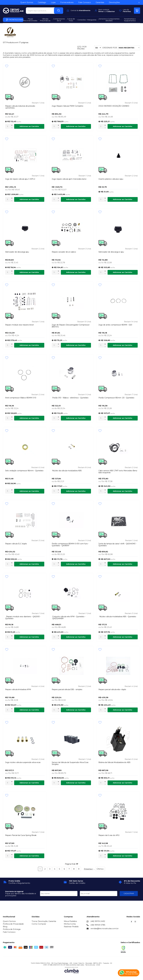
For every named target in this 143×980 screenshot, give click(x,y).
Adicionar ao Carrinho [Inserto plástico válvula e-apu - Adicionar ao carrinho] (123, 199)
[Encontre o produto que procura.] (59, 11)
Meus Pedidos (70, 921)
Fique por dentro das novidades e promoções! (21, 894)
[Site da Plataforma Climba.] (71, 970)
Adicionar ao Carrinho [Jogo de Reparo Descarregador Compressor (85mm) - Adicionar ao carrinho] (76, 345)
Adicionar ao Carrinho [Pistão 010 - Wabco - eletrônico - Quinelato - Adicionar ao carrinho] (76, 418)
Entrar (101, 11)
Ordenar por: (110, 48)
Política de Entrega (12, 929)
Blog (5, 927)
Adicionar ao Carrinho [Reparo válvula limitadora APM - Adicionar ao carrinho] (29, 710)
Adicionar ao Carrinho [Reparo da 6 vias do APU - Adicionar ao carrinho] (123, 856)
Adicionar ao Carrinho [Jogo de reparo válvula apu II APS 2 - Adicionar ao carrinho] (29, 199)
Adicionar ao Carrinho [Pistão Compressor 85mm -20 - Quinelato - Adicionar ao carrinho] (123, 418)
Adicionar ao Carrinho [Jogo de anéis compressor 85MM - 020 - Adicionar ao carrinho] (123, 345)
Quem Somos (9, 921)
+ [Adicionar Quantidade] (12, 125)
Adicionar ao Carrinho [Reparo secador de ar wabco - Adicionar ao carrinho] (76, 272)
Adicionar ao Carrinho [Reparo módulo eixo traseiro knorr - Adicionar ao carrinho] (29, 345)
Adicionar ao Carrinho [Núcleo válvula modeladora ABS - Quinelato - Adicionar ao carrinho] (123, 637)
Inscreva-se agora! (14, 891)
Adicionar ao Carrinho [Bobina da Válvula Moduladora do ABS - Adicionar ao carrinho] (123, 783)
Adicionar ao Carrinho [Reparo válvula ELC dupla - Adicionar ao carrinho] (29, 564)
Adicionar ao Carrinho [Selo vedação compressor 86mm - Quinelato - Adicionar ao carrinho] (29, 491)
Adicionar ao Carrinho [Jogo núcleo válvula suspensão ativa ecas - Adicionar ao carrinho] (29, 783)
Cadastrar (111, 11)
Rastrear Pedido (71, 927)
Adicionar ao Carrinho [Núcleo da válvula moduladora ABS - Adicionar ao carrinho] (76, 491)
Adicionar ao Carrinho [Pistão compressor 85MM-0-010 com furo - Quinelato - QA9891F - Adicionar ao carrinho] (76, 564)
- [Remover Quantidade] (12, 128)
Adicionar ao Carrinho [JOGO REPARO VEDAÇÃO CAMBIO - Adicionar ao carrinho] (123, 126)
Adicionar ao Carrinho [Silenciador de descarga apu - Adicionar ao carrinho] (29, 272)
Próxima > (89, 869)
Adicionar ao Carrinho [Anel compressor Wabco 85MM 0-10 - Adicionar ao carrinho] (29, 418)
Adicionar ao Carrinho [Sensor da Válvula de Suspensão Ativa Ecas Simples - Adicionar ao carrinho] (76, 783)
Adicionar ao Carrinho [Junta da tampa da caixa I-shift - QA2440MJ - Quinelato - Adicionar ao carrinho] (123, 564)
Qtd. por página (82, 48)
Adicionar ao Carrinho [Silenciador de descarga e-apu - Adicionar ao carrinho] (123, 272)
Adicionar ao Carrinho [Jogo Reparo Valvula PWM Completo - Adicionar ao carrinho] (76, 126)
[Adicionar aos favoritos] (7, 66)
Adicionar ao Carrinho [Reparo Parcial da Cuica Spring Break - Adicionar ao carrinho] (29, 856)
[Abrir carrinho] (137, 11)
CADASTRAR (129, 893)
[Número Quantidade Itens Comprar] (8, 126)
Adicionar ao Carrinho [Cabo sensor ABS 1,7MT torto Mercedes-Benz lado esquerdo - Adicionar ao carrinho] (123, 491)
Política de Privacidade (13, 924)
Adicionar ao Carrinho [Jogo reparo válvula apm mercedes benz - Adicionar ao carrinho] (76, 199)
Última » (100, 869)
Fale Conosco (9, 932)
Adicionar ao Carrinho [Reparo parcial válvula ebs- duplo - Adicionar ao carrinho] (123, 710)
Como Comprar (39, 924)
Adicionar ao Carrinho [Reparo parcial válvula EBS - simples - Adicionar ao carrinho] (76, 710)
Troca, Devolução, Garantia (44, 921)
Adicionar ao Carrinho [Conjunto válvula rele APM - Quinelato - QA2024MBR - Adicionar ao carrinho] (76, 637)
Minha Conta (70, 924)
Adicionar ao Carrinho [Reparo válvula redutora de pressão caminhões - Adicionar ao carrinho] (29, 126)
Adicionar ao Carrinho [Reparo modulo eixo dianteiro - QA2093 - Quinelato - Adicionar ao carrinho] (29, 637)
